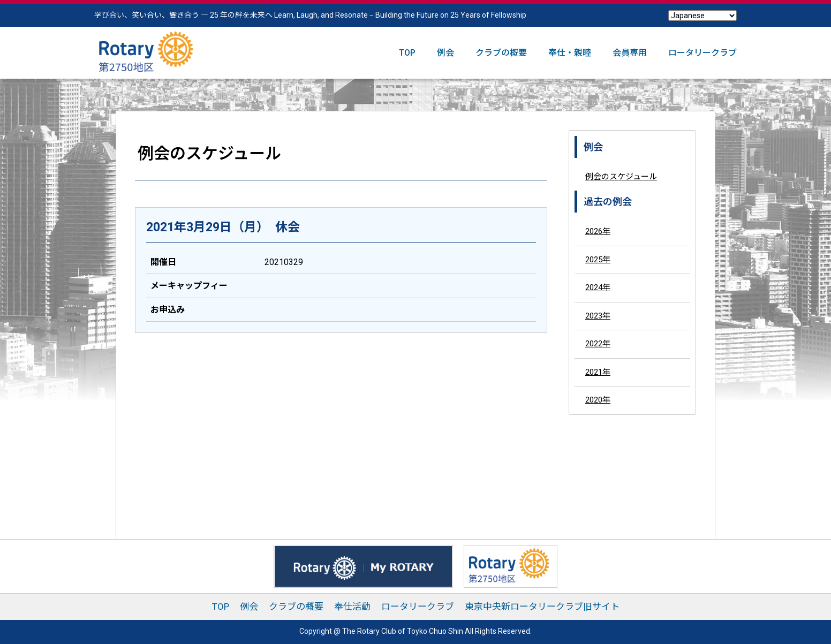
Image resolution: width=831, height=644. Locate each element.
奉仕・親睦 (570, 53)
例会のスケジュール (621, 177)
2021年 (598, 372)
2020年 (598, 400)
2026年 (598, 231)
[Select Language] (702, 16)
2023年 (598, 316)
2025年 (598, 260)
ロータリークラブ (702, 53)
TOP (407, 53)
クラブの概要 (501, 53)
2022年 (598, 344)
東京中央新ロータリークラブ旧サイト (542, 607)
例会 (445, 53)
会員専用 (630, 53)
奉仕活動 (352, 607)
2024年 (598, 287)
